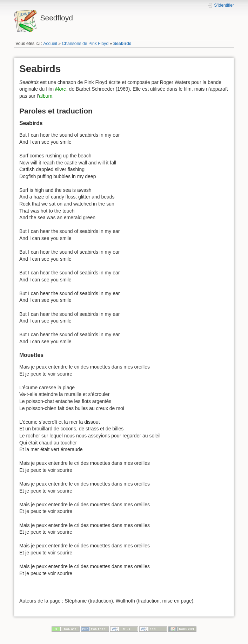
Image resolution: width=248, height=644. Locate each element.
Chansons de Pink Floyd (85, 44)
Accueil (50, 44)
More (61, 89)
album (46, 96)
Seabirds (122, 44)
